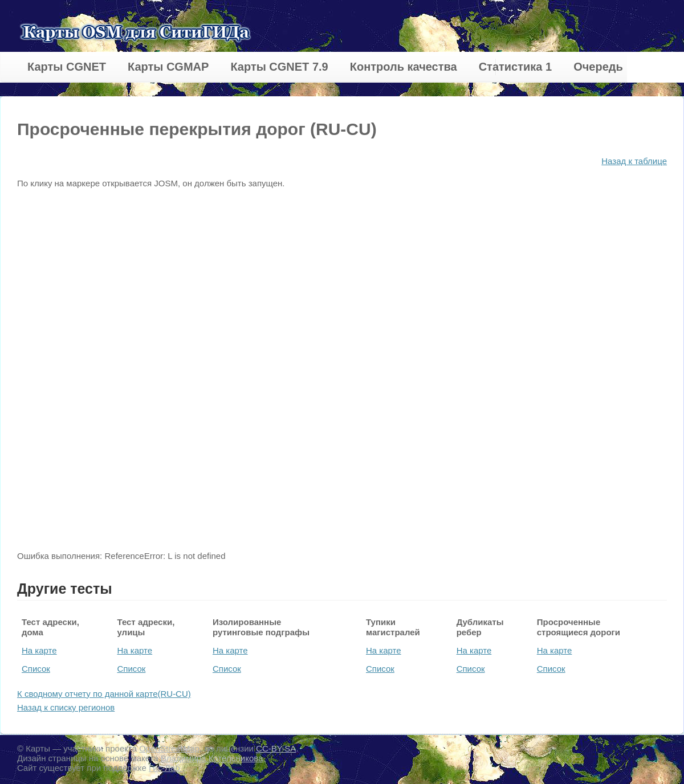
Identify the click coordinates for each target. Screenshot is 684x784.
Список (36, 669)
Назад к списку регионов (66, 707)
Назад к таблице (634, 161)
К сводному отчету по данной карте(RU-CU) (104, 694)
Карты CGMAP (168, 67)
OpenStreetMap (169, 748)
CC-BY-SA (276, 748)
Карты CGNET (67, 67)
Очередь (598, 67)
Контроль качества (404, 67)
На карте (39, 650)
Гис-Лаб (166, 768)
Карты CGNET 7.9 (279, 67)
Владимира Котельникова (212, 758)
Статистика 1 (515, 67)
